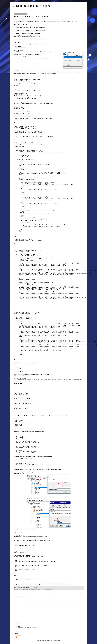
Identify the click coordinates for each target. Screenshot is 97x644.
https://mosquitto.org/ (30, 29)
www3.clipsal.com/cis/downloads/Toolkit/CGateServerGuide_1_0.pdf (27, 36)
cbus (24, 589)
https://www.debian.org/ (27, 26)
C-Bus (22, 589)
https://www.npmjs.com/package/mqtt (32, 32)
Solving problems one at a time (32, 6)
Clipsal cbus (30, 589)
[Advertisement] (25, 612)
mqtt (51, 589)
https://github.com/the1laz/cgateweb (38, 30)
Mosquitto (48, 589)
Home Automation (38, 589)
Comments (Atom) (22, 596)
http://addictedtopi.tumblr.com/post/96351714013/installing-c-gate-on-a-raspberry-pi (30, 39)
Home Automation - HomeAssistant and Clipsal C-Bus (32, 17)
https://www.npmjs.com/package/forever (32, 33)
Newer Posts (16, 594)
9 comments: (28, 587)
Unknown (19, 637)
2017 (17, 625)
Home (49, 594)
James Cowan (20, 635)
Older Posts (81, 594)
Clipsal (26, 589)
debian (34, 589)
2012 (17, 630)
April (18, 626)
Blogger (59, 641)
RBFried (51, 641)
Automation (19, 589)
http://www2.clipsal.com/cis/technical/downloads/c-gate (34, 27)
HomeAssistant (44, 589)
